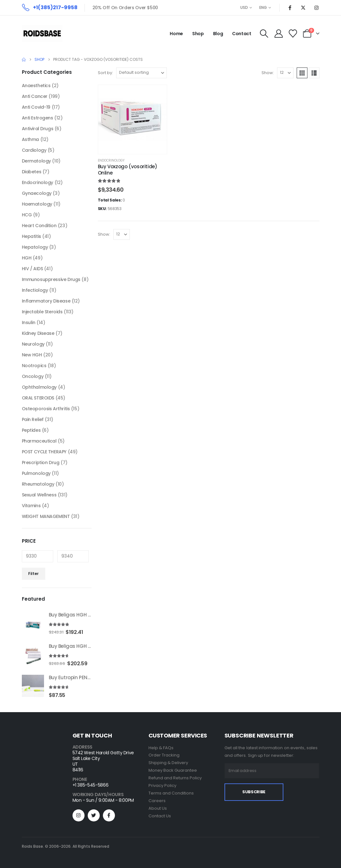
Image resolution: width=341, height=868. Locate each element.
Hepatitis (32, 236)
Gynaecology (37, 193)
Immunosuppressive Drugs (51, 279)
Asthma (30, 139)
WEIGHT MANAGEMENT (46, 516)
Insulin (29, 322)
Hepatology (35, 247)
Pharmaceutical (39, 441)
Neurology (33, 344)
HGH (27, 258)
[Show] (285, 73)
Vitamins (31, 506)
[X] (303, 8)
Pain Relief (33, 419)
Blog (218, 34)
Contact (242, 34)
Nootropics (34, 366)
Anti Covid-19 (36, 107)
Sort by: (105, 73)
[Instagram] (317, 8)
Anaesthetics (36, 86)
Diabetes (32, 172)
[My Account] (278, 34)
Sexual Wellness (39, 495)
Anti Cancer (35, 96)
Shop (198, 34)
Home (176, 34)
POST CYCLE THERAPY (44, 452)
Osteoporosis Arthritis (46, 409)
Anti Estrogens (38, 118)
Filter (33, 574)
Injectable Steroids (42, 312)
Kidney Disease (38, 333)
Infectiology (35, 290)
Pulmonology (36, 473)
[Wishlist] (293, 34)
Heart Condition (39, 226)
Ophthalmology (39, 387)
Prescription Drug (41, 463)
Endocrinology (111, 160)
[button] (264, 34)
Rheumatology (38, 484)
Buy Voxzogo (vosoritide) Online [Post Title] (128, 170)
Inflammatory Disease (46, 301)
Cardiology (34, 150)
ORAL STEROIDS (38, 398)
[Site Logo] (42, 34)
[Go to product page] (33, 623)
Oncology (33, 376)
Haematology (37, 204)
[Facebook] (290, 8)
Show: (268, 73)
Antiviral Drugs (38, 129)
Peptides (31, 430)
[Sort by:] (142, 73)
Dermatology (36, 161)
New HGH (32, 355)
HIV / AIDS (32, 269)
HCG (27, 215)
